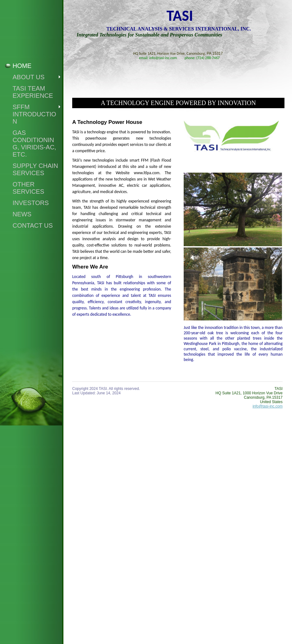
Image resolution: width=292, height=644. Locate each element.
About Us (29, 77)
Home (22, 66)
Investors (31, 203)
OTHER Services (28, 188)
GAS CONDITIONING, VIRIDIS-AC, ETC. (34, 144)
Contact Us (33, 225)
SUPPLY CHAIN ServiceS (35, 169)
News (22, 214)
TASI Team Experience (33, 92)
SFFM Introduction (34, 114)
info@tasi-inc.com (268, 406)
